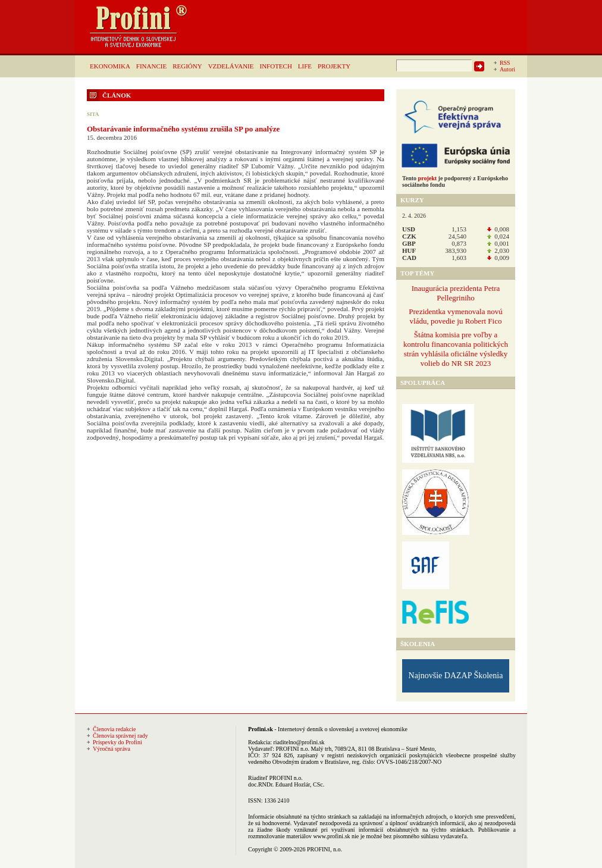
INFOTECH (275, 66)
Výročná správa (112, 749)
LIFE (305, 66)
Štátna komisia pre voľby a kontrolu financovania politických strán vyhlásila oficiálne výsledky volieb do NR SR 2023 (456, 349)
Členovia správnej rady (120, 736)
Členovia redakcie (114, 729)
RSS (505, 63)
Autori (507, 69)
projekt (427, 178)
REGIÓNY (187, 66)
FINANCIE (151, 66)
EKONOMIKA (110, 66)
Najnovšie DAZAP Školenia (456, 676)
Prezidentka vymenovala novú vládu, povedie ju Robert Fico (455, 316)
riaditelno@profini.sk (299, 742)
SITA (93, 114)
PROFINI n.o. (293, 749)
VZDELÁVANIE (231, 66)
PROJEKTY (334, 66)
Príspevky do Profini (117, 742)
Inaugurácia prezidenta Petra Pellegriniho (456, 293)
